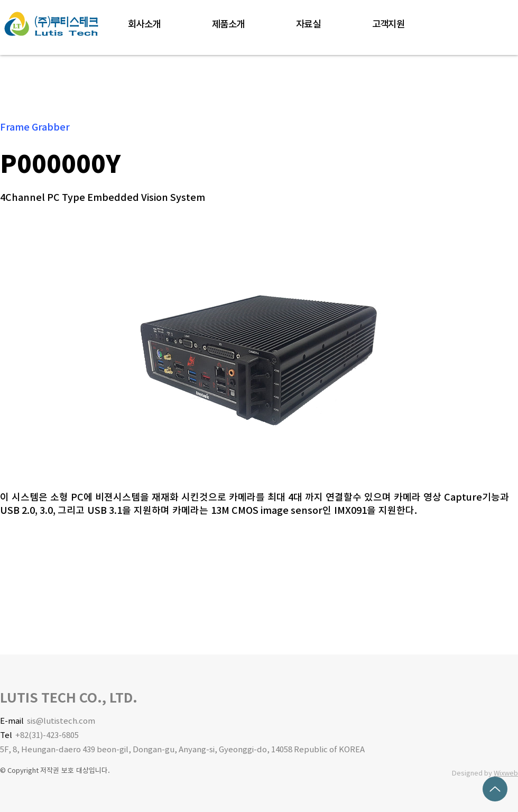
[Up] (495, 789)
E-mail (13, 721)
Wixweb (506, 773)
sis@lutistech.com (61, 721)
